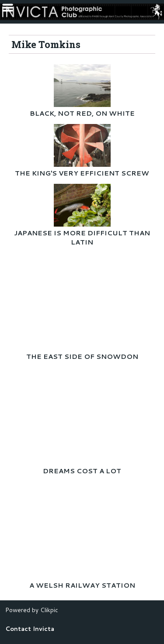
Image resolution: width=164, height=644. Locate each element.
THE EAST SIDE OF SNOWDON (82, 356)
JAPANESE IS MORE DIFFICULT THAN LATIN (82, 238)
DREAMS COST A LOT (82, 471)
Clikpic (49, 610)
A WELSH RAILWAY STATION (82, 585)
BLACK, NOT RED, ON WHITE (82, 113)
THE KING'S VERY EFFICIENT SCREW (82, 173)
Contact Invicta (30, 629)
